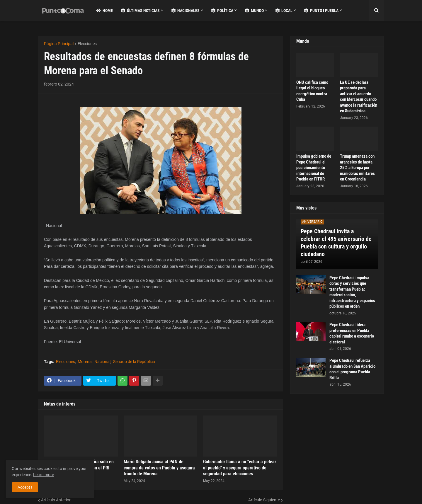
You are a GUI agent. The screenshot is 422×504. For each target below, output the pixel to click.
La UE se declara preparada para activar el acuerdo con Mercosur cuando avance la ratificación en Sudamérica (359, 97)
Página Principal (59, 44)
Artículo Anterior (56, 500)
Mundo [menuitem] (254, 11)
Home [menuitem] (104, 11)
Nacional (102, 362)
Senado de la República (134, 362)
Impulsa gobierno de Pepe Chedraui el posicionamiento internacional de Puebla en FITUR (314, 168)
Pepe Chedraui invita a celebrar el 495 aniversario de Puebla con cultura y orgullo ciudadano (336, 243)
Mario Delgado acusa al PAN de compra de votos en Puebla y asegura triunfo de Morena (159, 468)
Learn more (44, 475)
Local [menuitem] (284, 11)
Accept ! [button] (25, 487)
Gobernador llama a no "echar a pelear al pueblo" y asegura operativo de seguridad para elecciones (240, 468)
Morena (85, 362)
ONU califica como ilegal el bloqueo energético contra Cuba (312, 91)
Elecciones (87, 44)
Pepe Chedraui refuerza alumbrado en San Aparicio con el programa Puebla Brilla (352, 369)
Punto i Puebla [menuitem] (321, 11)
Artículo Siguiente (264, 500)
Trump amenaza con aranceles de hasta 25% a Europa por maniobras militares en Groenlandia (357, 168)
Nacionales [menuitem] (186, 11)
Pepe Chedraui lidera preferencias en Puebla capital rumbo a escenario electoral (352, 333)
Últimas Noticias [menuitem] (140, 11)
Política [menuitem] (222, 11)
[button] (376, 11)
